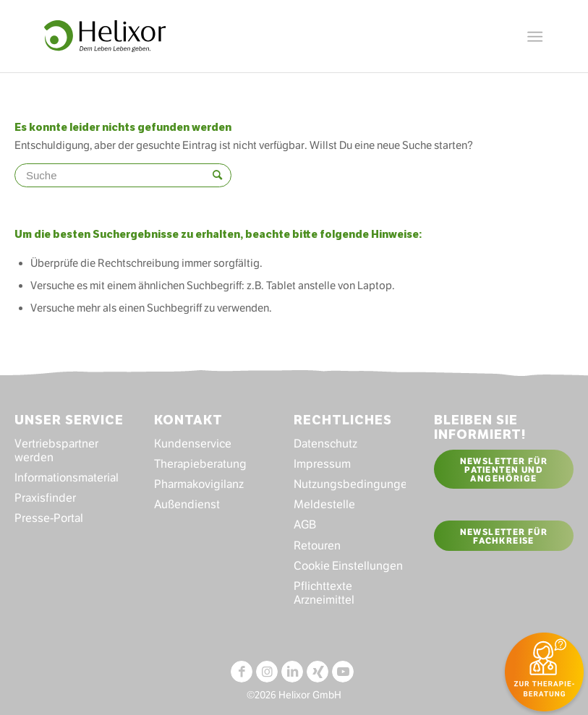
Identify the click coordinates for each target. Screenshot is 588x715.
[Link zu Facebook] (242, 672)
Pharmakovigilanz (199, 484)
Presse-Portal (49, 518)
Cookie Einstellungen (348, 566)
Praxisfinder (45, 498)
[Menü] (535, 33)
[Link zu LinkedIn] (292, 672)
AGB (305, 525)
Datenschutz (325, 444)
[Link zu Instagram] (267, 672)
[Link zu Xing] (318, 672)
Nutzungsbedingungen (350, 484)
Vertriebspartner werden (56, 450)
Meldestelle (324, 504)
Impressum (322, 464)
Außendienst (187, 504)
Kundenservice (193, 444)
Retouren (317, 545)
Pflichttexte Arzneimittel (324, 593)
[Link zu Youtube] (343, 672)
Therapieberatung (200, 464)
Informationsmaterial (67, 478)
